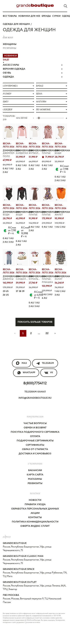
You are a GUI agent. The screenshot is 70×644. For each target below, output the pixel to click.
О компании (35, 463)
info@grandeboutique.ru (35, 398)
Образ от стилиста (35, 449)
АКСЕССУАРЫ (33, 65)
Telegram (45, 363)
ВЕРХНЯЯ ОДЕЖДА (33, 69)
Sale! (6, 60)
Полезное (35, 493)
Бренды (46, 16)
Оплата (35, 436)
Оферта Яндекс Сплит (35, 526)
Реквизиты (35, 483)
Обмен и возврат (35, 428)
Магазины (35, 479)
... (39, 333)
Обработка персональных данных (35, 509)
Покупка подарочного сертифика (35, 432)
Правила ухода (35, 504)
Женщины (10, 44)
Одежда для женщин (16, 24)
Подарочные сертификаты (35, 441)
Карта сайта (35, 475)
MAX (21, 363)
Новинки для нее (29, 16)
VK (49, 373)
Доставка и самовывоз (35, 454)
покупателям (35, 416)
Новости (35, 500)
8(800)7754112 (35, 383)
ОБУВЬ (33, 73)
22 (47, 333)
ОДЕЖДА (33, 77)
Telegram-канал (35, 392)
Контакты (35, 517)
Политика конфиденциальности (35, 522)
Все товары (10, 16)
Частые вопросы (35, 423)
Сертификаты (35, 445)
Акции (35, 513)
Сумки (56, 16)
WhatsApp (26, 373)
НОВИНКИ (10, 56)
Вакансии (35, 470)
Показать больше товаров (35, 322)
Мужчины (10, 48)
